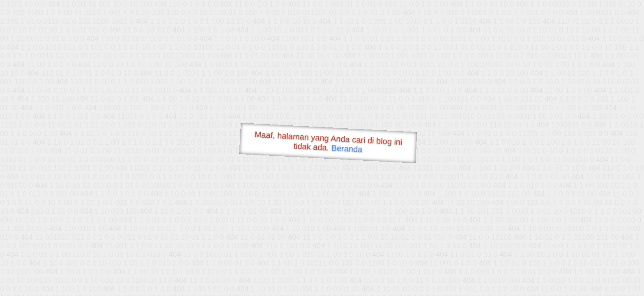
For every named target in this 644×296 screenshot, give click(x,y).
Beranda (347, 148)
